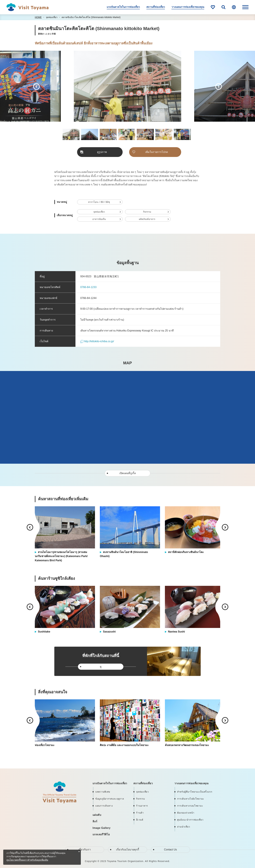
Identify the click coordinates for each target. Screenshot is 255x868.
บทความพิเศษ (103, 792)
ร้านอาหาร (142, 806)
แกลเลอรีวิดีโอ (101, 834)
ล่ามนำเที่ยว (184, 827)
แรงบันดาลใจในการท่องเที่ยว (123, 7)
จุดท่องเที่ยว (52, 17)
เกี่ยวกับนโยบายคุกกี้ (128, 850)
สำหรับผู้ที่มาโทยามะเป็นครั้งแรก (195, 792)
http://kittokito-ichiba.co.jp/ (97, 341)
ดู (101, 667)
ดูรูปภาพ (102, 152)
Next (219, 87)
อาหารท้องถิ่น (99, 219)
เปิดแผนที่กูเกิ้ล (128, 473)
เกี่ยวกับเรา (85, 850)
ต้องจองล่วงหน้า (186, 813)
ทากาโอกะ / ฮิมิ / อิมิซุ (99, 202)
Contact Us (170, 850)
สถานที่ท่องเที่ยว (156, 7)
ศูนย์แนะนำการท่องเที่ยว (190, 820)
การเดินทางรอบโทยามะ (190, 806)
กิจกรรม (147, 212)
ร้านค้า (140, 813)
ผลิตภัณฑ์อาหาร (147, 219)
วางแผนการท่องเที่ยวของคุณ (188, 7)
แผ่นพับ (97, 815)
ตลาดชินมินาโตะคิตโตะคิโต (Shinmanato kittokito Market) (91, 17)
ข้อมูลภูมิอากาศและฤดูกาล (110, 799)
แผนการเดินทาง (104, 806)
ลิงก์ (95, 821)
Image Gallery (101, 828)
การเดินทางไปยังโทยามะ (191, 799)
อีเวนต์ (140, 820)
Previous (36, 87)
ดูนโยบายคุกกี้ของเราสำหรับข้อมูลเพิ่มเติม (27, 860)
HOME (38, 17)
